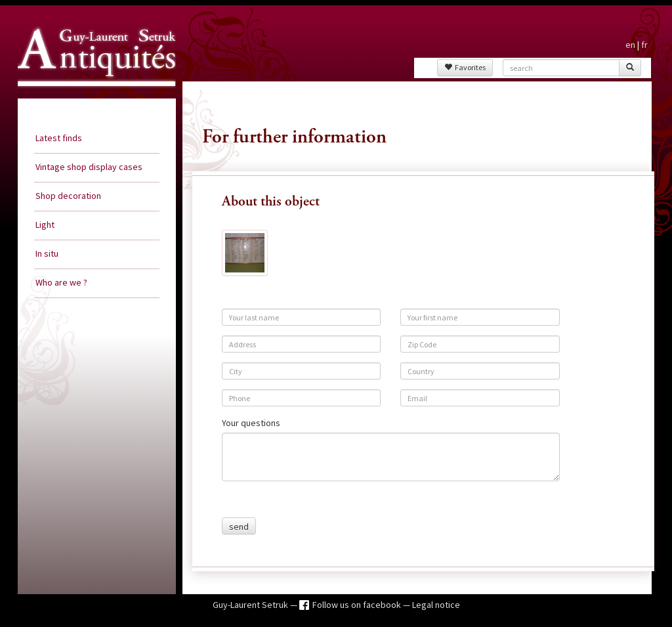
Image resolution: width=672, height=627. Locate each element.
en (630, 45)
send (239, 527)
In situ (47, 253)
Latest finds (59, 138)
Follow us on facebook (358, 605)
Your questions (251, 423)
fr (644, 45)
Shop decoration (68, 196)
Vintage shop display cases (89, 167)
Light (45, 225)
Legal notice (436, 605)
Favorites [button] (465, 67)
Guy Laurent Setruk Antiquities (93, 98)
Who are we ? (61, 282)
